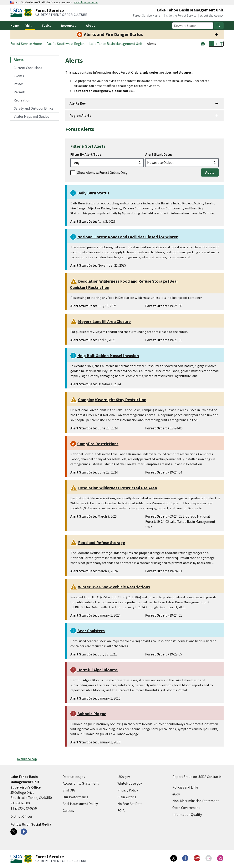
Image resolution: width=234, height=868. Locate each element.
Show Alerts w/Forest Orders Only (102, 173)
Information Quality (187, 815)
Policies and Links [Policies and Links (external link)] (185, 787)
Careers (68, 811)
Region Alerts (80, 116)
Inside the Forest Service (180, 15)
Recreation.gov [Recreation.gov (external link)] (74, 777)
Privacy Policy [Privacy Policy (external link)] (128, 790)
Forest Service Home (146, 15)
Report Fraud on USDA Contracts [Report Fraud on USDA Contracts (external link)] (197, 777)
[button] (203, 44)
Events (19, 76)
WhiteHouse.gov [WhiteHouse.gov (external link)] (130, 783)
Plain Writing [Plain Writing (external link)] (127, 797)
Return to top (27, 759)
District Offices (21, 816)
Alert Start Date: (159, 155)
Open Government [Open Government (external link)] (186, 808)
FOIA (121, 811)
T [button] (211, 44)
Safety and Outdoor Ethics (34, 108)
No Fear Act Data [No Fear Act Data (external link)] (130, 804)
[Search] (219, 26)
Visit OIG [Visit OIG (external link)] (69, 790)
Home (15, 25)
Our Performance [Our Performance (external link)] (76, 797)
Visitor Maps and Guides (31, 116)
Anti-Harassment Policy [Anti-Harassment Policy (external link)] (80, 804)
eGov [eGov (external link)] (176, 794)
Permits (20, 92)
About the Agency (212, 15)
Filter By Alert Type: (86, 155)
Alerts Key (78, 103)
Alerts (19, 60)
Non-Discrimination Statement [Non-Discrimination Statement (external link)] (196, 801)
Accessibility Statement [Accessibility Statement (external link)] (81, 783)
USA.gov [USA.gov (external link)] (124, 777)
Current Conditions (28, 68)
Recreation (22, 100)
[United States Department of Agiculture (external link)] (17, 13)
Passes (19, 84)
